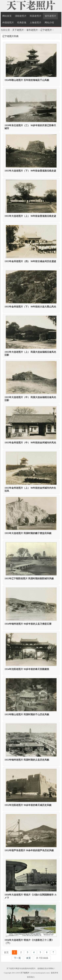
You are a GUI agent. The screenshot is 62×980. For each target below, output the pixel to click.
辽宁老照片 (46, 30)
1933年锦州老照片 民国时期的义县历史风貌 (27, 760)
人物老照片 (36, 23)
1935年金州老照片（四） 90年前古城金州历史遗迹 (30, 261)
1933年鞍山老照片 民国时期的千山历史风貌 (27, 714)
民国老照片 (36, 16)
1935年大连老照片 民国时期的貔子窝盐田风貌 (28, 533)
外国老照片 (8, 23)
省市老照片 (50, 16)
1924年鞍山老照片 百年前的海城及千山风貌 (27, 80)
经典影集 (22, 23)
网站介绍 (49, 23)
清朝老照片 (21, 16)
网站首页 (7, 16)
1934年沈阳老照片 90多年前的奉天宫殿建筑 (27, 669)
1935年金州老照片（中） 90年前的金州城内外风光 (30, 443)
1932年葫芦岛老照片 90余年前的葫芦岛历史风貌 (29, 850)
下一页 (17, 958)
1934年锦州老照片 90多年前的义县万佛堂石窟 (28, 624)
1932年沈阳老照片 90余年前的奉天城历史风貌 (28, 805)
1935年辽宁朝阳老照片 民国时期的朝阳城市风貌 (29, 579)
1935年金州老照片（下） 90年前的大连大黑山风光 (30, 307)
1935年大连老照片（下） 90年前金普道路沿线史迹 (30, 171)
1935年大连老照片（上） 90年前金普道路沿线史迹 (30, 216)
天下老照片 (18, 30)
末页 (28, 958)
